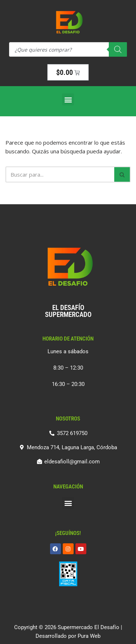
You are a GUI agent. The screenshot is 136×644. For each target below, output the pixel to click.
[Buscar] (60, 174)
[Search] (118, 49)
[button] (68, 99)
